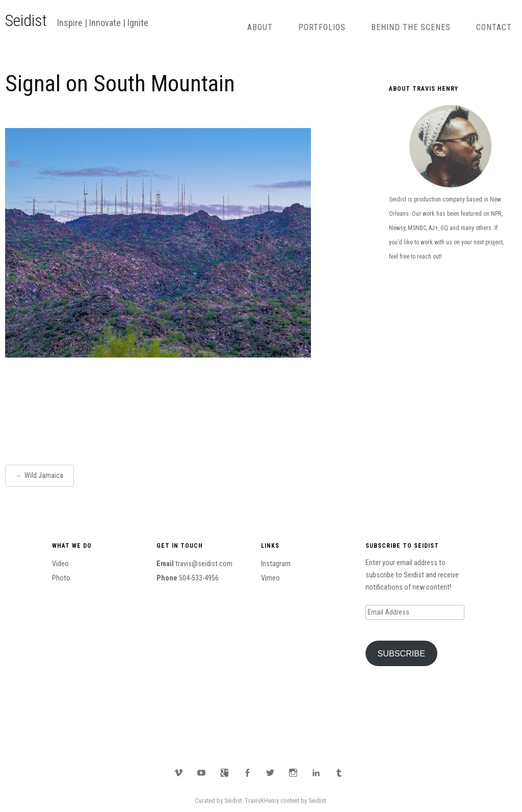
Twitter (270, 773)
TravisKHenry (262, 801)
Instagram (276, 564)
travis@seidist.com (204, 564)
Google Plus (224, 773)
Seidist (26, 20)
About (260, 27)
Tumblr (339, 773)
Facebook (247, 773)
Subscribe (401, 653)
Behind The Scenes (411, 27)
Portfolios (322, 27)
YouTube (201, 773)
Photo (61, 578)
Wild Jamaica (44, 475)
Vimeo (270, 578)
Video (60, 564)
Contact (494, 27)
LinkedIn (316, 773)
